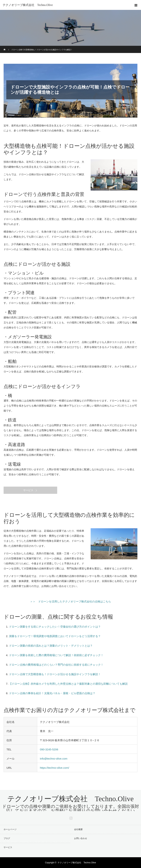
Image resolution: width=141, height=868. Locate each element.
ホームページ (10, 829)
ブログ (7, 838)
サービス (28, 490)
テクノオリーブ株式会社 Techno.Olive (28, 5)
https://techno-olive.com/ (55, 768)
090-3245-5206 (49, 749)
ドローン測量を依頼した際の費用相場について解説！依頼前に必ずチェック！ (56, 655)
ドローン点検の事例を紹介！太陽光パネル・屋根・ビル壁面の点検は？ (52, 693)
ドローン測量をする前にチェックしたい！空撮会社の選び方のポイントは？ (55, 627)
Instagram (70, 817)
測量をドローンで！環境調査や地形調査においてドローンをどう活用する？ (55, 636)
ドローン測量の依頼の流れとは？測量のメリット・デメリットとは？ (51, 646)
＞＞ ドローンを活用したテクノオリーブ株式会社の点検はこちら (70, 601)
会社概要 (78, 829)
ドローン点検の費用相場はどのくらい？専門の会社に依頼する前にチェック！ (56, 665)
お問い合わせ (83, 838)
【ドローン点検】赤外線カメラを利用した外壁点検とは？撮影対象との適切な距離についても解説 (68, 684)
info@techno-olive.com (54, 759)
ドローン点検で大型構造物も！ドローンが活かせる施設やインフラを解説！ (55, 674)
